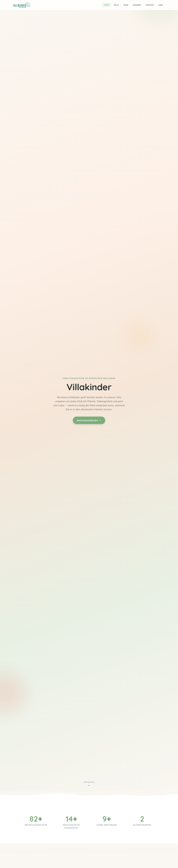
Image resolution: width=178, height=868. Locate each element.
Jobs (161, 5)
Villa (116, 5)
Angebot (137, 5)
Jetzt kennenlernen (89, 420)
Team (126, 5)
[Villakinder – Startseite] (22, 5)
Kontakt (150, 5)
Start (107, 5)
